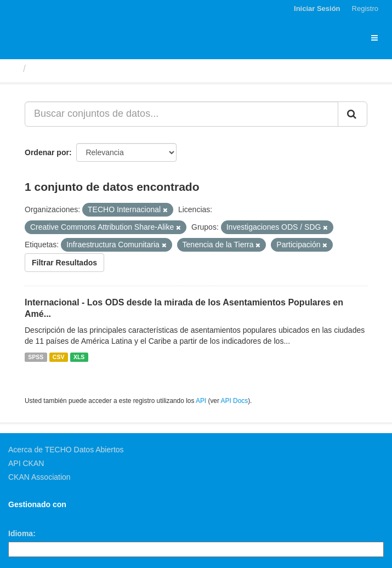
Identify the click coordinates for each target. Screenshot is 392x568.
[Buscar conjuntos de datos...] (181, 114)
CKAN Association (39, 477)
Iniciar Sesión (317, 8)
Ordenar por (47, 152)
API (201, 401)
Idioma (21, 533)
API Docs (235, 401)
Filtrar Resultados (64, 263)
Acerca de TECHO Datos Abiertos (66, 450)
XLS (79, 357)
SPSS (36, 357)
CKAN (27, 517)
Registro (365, 8)
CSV (59, 357)
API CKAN (26, 463)
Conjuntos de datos (77, 69)
